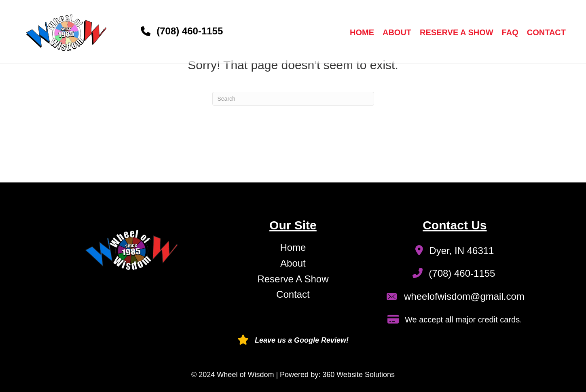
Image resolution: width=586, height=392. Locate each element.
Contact (546, 32)
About (397, 32)
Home (362, 32)
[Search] (293, 99)
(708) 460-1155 (190, 31)
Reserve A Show (293, 279)
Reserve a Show (457, 32)
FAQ (510, 32)
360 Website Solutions (359, 375)
